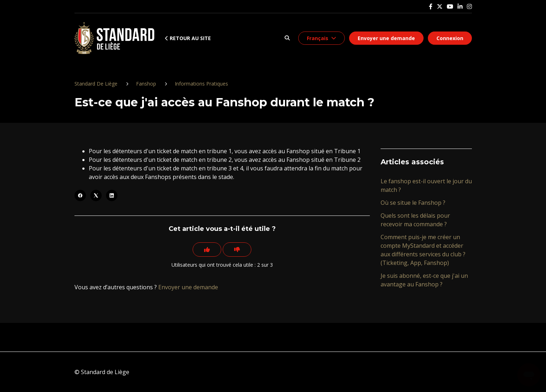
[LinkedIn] (112, 195)
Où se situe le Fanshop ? (413, 203)
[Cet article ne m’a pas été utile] (237, 250)
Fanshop (146, 84)
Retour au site (188, 38)
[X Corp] (96, 195)
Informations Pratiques (201, 84)
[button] (287, 38)
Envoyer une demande (386, 38)
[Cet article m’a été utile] (207, 250)
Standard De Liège (96, 84)
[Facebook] (80, 195)
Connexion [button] (450, 38)
